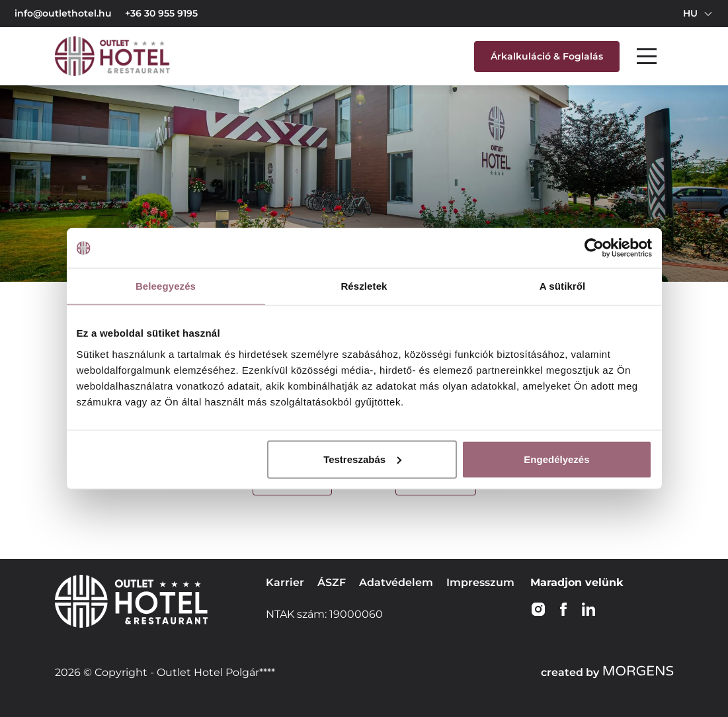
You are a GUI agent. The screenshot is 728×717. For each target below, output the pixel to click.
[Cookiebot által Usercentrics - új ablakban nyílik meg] (594, 248)
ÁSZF (332, 582)
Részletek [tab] (364, 286)
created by (607, 672)
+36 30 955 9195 (161, 13)
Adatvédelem (396, 582)
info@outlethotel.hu (63, 13)
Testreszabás (362, 459)
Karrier (285, 582)
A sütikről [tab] (563, 286)
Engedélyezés (556, 459)
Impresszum (480, 582)
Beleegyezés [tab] (166, 286)
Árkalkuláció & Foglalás (547, 56)
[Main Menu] (647, 56)
